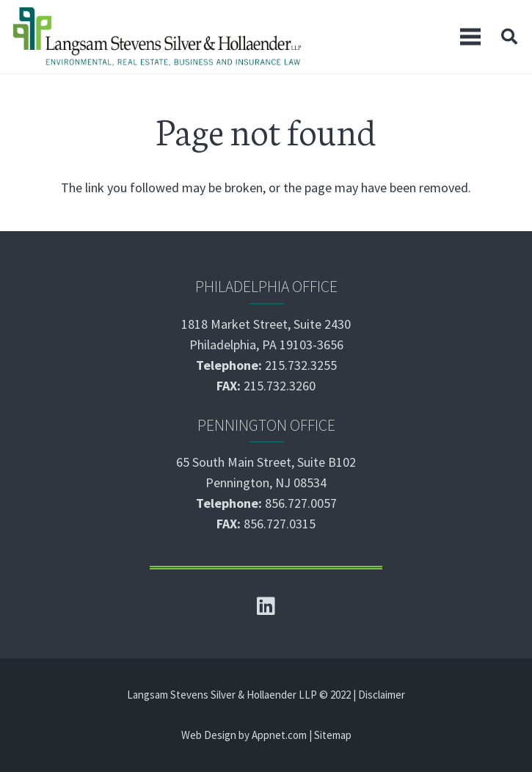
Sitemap (333, 735)
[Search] (509, 37)
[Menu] (471, 37)
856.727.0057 (301, 503)
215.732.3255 (301, 365)
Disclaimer (382, 695)
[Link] (157, 37)
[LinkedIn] (266, 606)
